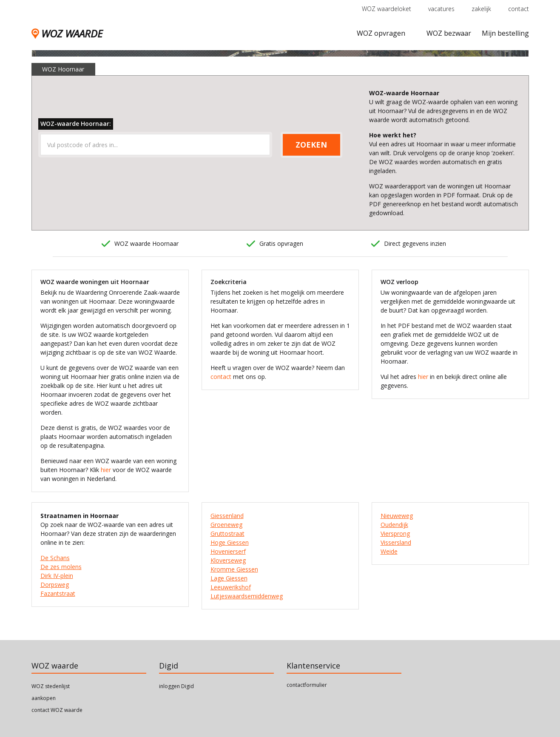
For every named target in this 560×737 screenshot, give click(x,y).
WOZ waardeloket (387, 9)
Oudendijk (394, 525)
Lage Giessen (229, 578)
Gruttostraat (227, 534)
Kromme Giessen (234, 569)
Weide (389, 551)
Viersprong (395, 534)
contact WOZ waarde (57, 710)
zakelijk (481, 9)
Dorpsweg (55, 585)
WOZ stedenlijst (51, 686)
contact (519, 9)
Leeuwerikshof (231, 587)
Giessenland (227, 516)
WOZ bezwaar (449, 33)
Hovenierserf (228, 551)
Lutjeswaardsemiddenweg (247, 596)
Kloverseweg (228, 560)
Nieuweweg (397, 516)
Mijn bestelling (505, 33)
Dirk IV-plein (57, 576)
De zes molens (61, 567)
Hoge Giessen (230, 542)
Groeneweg (226, 525)
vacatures (441, 9)
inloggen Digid (176, 686)
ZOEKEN (311, 145)
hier (106, 470)
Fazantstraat (58, 593)
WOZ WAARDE (67, 33)
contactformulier (307, 685)
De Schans (55, 558)
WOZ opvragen (381, 33)
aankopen (44, 698)
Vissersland (396, 542)
